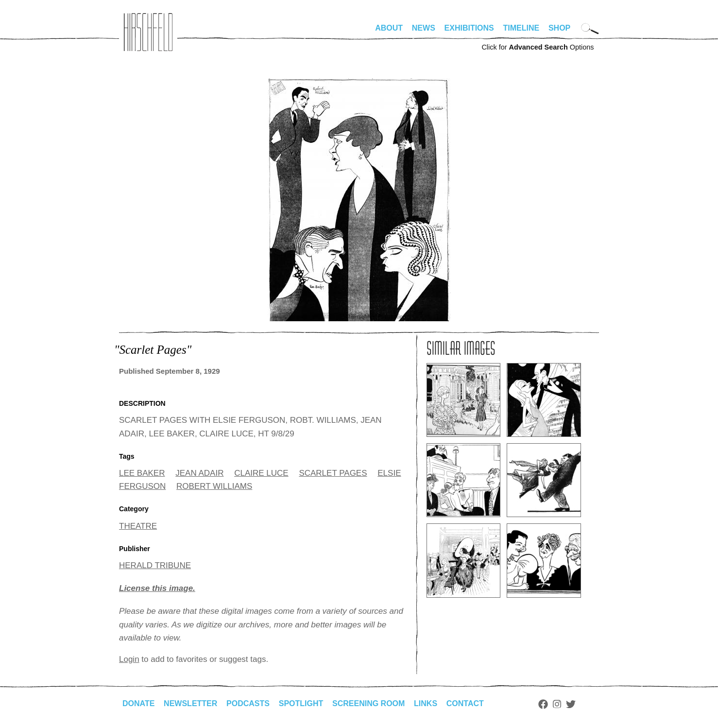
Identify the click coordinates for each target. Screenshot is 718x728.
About (389, 28)
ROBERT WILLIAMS (214, 486)
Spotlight (301, 703)
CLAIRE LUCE (261, 473)
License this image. (157, 588)
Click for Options (538, 47)
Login (129, 659)
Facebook (543, 704)
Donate (138, 703)
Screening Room (368, 703)
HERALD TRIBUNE (155, 565)
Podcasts (248, 703)
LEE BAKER (142, 473)
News (424, 28)
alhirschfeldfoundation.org (148, 32)
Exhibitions (469, 28)
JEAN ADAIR (199, 473)
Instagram (557, 704)
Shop (559, 28)
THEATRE (138, 526)
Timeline (521, 28)
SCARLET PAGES (333, 473)
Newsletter (190, 703)
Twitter (571, 704)
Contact (465, 703)
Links (426, 703)
